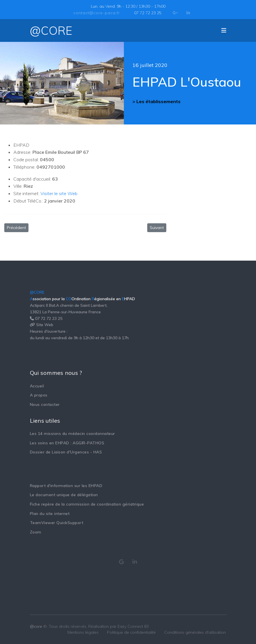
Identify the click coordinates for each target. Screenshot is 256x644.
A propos (39, 395)
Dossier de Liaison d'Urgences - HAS (66, 452)
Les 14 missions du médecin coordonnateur (72, 434)
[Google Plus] (175, 13)
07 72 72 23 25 (148, 13)
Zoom (36, 532)
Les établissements (158, 101)
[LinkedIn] (188, 13)
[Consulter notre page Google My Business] (122, 562)
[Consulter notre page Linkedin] (135, 562)
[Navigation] (224, 30)
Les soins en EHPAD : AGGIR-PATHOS (67, 443)
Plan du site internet (50, 514)
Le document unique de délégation (64, 495)
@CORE (51, 30)
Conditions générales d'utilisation (195, 632)
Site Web (45, 325)
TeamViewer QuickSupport (57, 523)
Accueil (37, 386)
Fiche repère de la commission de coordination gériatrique (87, 504)
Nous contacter (45, 404)
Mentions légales (83, 632)
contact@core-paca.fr (97, 13)
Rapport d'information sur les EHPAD (66, 486)
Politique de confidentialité (131, 632)
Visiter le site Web (59, 193)
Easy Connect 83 (133, 626)
